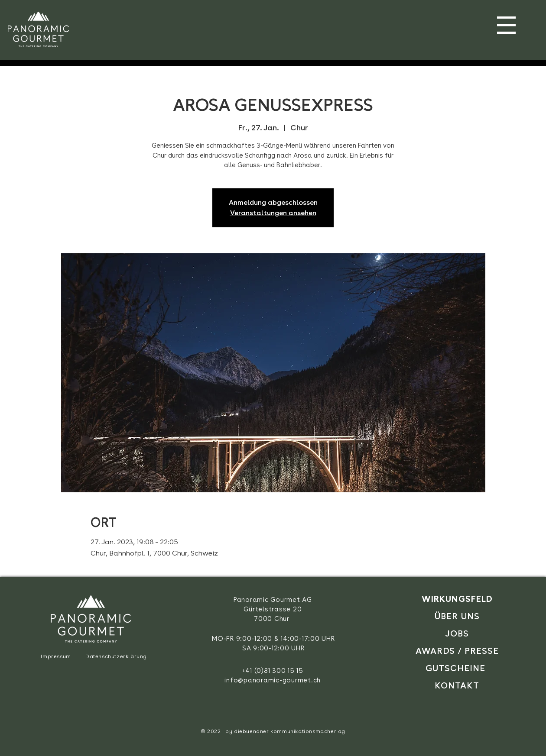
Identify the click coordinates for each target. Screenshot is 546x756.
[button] (506, 25)
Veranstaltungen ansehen (273, 213)
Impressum (56, 656)
